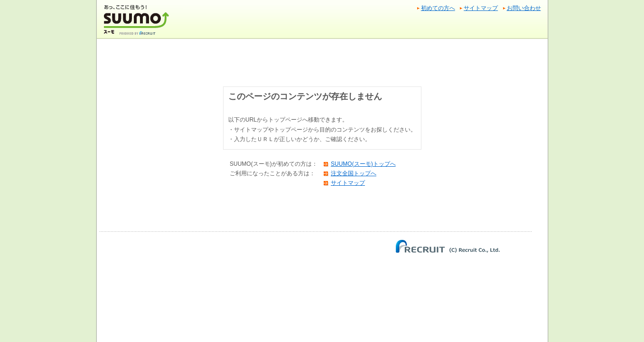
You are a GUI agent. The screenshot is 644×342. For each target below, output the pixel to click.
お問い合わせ (524, 8)
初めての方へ (438, 8)
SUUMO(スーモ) (137, 24)
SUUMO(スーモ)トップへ (363, 164)
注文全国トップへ (354, 173)
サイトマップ (481, 8)
